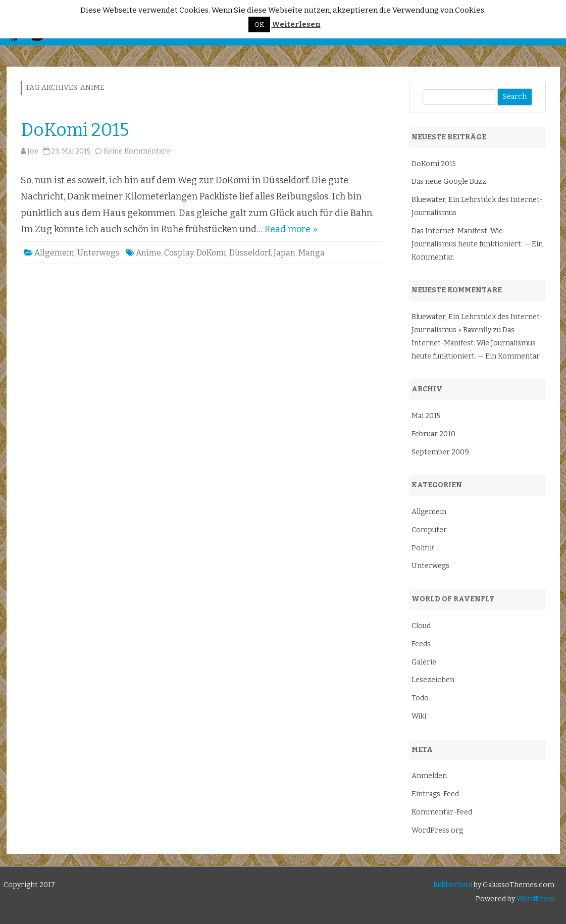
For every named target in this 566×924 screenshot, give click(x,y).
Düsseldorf (250, 253)
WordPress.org (437, 830)
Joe (33, 151)
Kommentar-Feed (442, 812)
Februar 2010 (433, 434)
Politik (423, 548)
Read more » (291, 229)
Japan (285, 253)
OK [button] (259, 24)
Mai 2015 (426, 416)
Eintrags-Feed (435, 794)
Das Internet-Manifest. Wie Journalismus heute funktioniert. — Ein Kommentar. (477, 244)
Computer (429, 530)
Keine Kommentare (137, 151)
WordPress (535, 899)
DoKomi (211, 253)
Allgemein (54, 253)
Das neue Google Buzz (449, 182)
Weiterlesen (296, 24)
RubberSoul (453, 885)
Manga (312, 253)
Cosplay (179, 253)
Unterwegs (98, 253)
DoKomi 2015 (75, 130)
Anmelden (429, 776)
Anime (148, 253)
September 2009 (440, 452)
